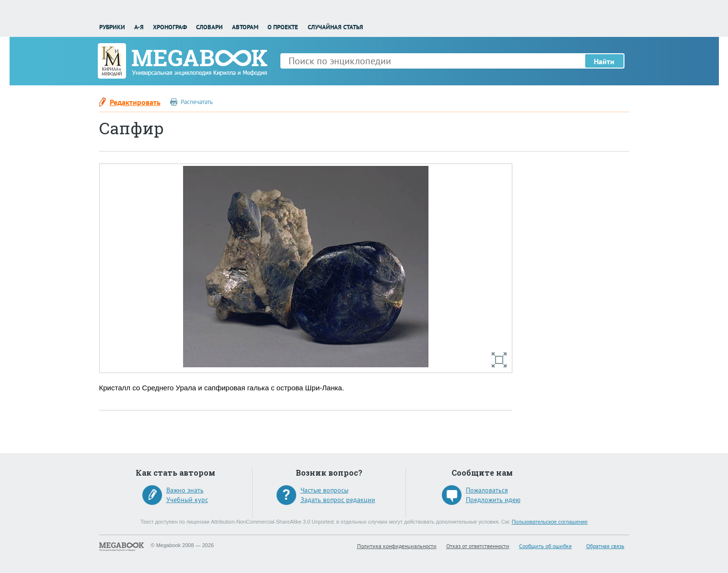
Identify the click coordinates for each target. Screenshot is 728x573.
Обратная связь (605, 546)
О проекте (283, 27)
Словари (209, 27)
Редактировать (135, 102)
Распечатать (197, 102)
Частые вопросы (324, 490)
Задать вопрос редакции (338, 500)
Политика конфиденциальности (397, 546)
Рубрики (112, 27)
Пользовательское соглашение (550, 522)
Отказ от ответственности (478, 546)
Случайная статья (335, 27)
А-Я (139, 27)
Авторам (245, 27)
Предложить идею (493, 500)
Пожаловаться (487, 490)
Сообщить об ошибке (545, 546)
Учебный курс (187, 500)
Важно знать (185, 490)
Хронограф (170, 27)
